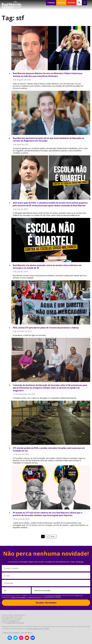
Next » (53, 536)
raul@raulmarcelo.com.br (15, 623)
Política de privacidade (11, 633)
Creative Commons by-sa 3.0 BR (38, 628)
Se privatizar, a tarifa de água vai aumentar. (29, 335)
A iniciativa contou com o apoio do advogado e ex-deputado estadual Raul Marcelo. (45, 398)
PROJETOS (61, 3)
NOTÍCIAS (71, 3)
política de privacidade (54, 596)
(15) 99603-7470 (14, 621)
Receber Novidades (46, 603)
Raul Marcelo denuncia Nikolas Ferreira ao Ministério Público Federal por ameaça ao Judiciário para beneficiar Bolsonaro (48, 75)
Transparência (26, 633)
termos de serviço (35, 597)
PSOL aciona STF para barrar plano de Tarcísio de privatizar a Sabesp (46, 328)
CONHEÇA (51, 3)
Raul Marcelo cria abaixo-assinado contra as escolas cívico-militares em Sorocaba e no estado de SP (47, 267)
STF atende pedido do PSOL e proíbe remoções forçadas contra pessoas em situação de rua (49, 449)
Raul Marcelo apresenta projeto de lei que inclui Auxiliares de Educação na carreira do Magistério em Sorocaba (48, 139)
